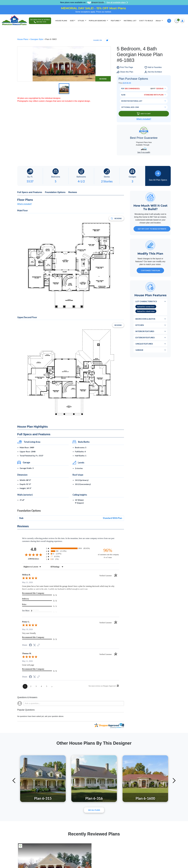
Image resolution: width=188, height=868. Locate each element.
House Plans (23, 39)
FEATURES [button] (115, 21)
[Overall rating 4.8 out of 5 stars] (33, 555)
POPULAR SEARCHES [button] (98, 21)
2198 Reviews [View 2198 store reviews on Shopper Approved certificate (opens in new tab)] (36, 559)
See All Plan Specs (158, 176)
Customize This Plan (150, 270)
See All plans (94, 810)
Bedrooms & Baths (145, 319)
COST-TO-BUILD (146, 21)
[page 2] (31, 686)
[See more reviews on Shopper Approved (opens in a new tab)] (38, 645)
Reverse (103, 79)
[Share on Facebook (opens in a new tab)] (30, 645)
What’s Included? (144, 119)
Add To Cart (144, 114)
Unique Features (144, 344)
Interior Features (145, 331)
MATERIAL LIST (130, 21)
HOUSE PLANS (61, 21)
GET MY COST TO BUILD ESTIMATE (152, 229)
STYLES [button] (81, 21)
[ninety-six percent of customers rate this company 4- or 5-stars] (108, 553)
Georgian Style (37, 39)
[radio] (71, 548)
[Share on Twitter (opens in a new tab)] (35, 645)
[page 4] (41, 686)
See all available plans (117, 3)
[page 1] (25, 686)
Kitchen (140, 325)
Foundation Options (55, 192)
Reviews (73, 192)
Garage (139, 350)
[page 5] (47, 686)
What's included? (25, 204)
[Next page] (52, 686)
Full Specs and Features (30, 192)
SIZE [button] (72, 21)
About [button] (158, 21)
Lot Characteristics (146, 301)
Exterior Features (145, 337)
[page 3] (36, 686)
